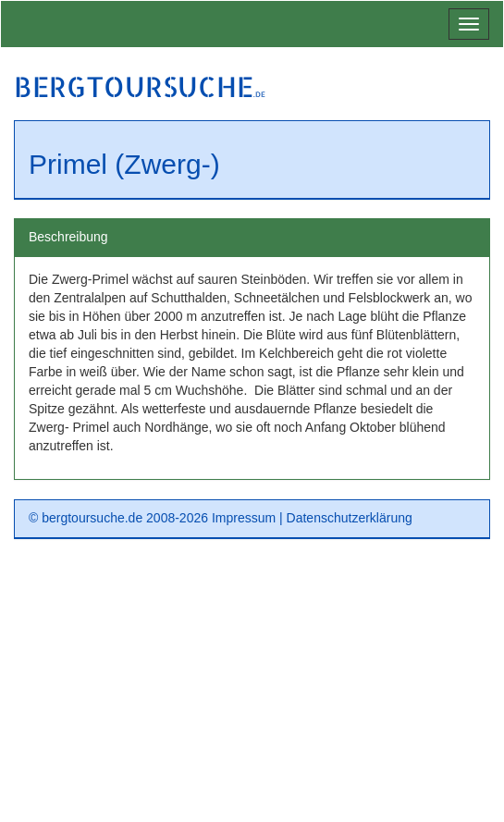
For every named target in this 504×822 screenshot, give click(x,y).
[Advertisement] (252, 687)
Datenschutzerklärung (350, 518)
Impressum (244, 518)
